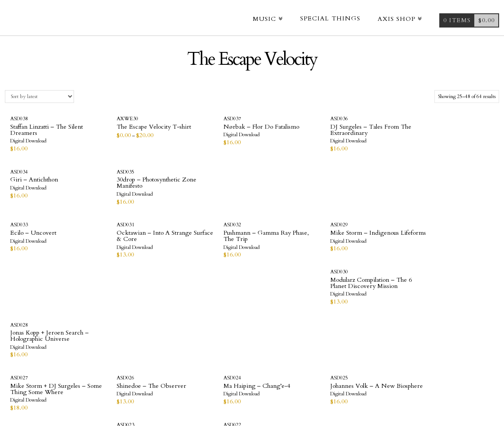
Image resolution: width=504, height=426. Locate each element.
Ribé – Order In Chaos (449, 239)
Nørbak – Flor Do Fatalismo (198, 130)
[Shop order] (39, 97)
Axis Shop (203, 380)
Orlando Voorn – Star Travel (202, 302)
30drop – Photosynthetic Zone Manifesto (449, 130)
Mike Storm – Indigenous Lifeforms (289, 183)
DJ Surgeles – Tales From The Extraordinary (289, 130)
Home (149, 380)
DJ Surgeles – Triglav (283, 299)
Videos (172, 380)
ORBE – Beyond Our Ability (120, 302)
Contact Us (275, 380)
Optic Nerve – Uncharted (45, 299)
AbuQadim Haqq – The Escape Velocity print (368, 302)
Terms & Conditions (331, 380)
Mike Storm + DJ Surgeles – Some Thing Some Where (45, 246)
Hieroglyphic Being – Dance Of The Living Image (365, 246)
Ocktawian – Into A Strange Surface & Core (123, 183)
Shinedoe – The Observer (126, 239)
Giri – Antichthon (360, 127)
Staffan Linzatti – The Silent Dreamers (38, 130)
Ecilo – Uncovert (33, 180)
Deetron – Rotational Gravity (445, 302)
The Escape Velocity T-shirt (123, 130)
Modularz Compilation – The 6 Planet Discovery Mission (368, 186)
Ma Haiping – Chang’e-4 (206, 239)
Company (237, 380)
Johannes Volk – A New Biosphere (287, 243)
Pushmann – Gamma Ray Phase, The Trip (207, 183)
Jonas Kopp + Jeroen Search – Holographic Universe (446, 186)
